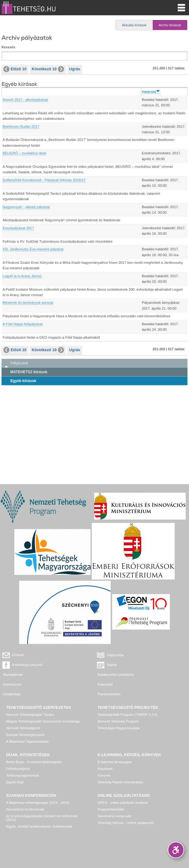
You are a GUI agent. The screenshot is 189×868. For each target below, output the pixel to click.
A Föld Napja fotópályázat (23, 324)
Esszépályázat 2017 (18, 228)
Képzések (105, 769)
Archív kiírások (170, 25)
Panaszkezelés (109, 694)
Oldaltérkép (12, 694)
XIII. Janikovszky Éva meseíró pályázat (33, 249)
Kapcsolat (105, 684)
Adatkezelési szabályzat (116, 675)
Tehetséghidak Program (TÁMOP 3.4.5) (127, 715)
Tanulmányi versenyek (114, 816)
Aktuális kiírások (134, 25)
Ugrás (75, 69)
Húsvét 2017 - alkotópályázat (25, 100)
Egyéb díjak (15, 782)
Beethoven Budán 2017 (21, 127)
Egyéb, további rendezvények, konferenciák (39, 826)
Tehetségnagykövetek (23, 775)
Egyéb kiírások (23, 381)
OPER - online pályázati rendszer (123, 803)
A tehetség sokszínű (27, 665)
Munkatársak (13, 675)
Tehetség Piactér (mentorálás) (120, 782)
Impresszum (12, 684)
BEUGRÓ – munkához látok (25, 153)
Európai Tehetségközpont (25, 735)
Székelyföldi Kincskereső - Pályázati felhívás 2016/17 (44, 180)
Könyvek (104, 775)
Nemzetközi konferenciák (25, 809)
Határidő (151, 92)
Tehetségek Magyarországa (118, 728)
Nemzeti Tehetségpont (23, 728)
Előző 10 (15, 69)
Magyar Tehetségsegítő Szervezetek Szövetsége (43, 721)
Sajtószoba (115, 655)
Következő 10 (48, 69)
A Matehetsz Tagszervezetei (27, 741)
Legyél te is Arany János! (22, 276)
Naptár (112, 665)
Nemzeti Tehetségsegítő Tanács (30, 715)
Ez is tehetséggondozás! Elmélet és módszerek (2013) (42, 818)
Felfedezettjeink (18, 769)
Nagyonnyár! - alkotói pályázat (26, 207)
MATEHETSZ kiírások (29, 372)
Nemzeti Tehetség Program (118, 721)
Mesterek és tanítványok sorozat (28, 303)
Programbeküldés (111, 809)
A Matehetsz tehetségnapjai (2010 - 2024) (38, 803)
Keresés (8, 47)
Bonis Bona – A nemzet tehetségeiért (34, 762)
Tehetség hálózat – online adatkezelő (126, 823)
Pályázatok (19, 363)
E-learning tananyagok (115, 762)
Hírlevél (18, 655)
